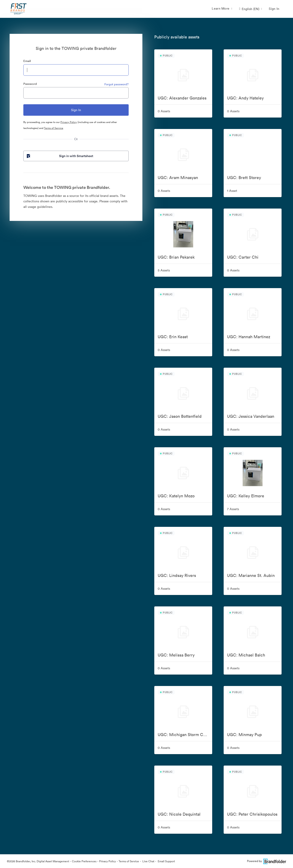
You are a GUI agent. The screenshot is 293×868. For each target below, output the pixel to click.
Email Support (166, 861)
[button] (250, 9)
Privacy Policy (69, 122)
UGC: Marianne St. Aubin (251, 575)
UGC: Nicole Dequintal (179, 814)
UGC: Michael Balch (246, 655)
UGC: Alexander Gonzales (182, 98)
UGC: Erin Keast (173, 337)
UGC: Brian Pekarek (176, 257)
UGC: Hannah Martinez (249, 337)
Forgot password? (117, 84)
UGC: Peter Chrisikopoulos (252, 814)
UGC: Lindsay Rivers (177, 575)
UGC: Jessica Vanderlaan (251, 416)
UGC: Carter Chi (243, 257)
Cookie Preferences (84, 861)
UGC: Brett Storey (244, 178)
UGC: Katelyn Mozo (176, 496)
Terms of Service (54, 128)
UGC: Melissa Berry (176, 655)
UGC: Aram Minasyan (178, 178)
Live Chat (148, 861)
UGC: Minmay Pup (244, 735)
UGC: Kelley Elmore (246, 496)
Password (30, 84)
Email (27, 61)
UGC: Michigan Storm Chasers (185, 735)
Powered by (267, 861)
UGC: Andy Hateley (245, 98)
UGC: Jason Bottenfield (180, 416)
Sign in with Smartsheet (60, 156)
